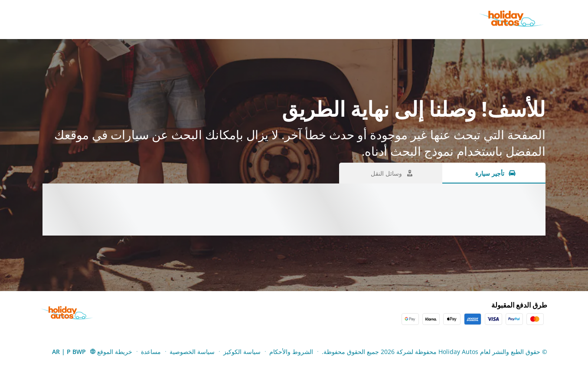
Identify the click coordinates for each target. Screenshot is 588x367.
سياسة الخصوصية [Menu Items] (192, 352)
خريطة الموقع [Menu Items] (115, 352)
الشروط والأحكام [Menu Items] (291, 352)
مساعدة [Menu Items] (151, 352)
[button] (74, 351)
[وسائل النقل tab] (391, 173)
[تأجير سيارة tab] (494, 173)
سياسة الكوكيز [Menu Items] (242, 352)
